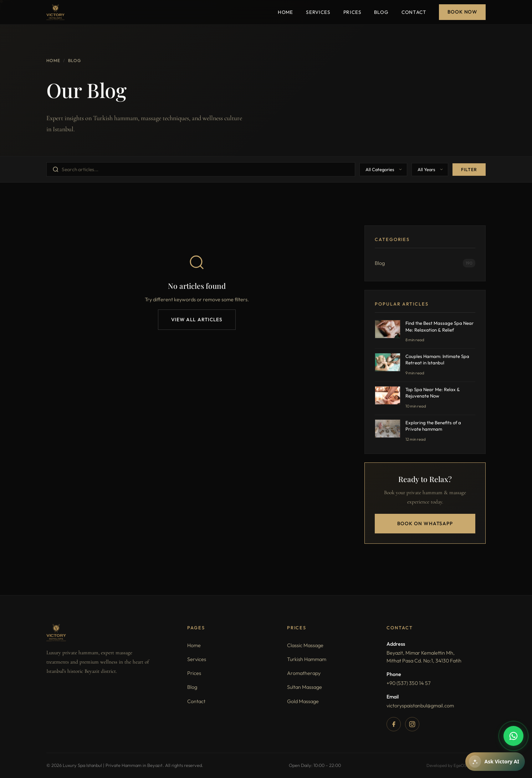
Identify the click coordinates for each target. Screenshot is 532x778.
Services (318, 12)
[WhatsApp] (513, 736)
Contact (414, 12)
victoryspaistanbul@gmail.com (420, 706)
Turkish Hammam (307, 659)
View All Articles (197, 319)
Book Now (462, 12)
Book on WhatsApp (425, 523)
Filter (469, 170)
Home (285, 12)
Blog (381, 12)
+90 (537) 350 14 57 (409, 683)
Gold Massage (303, 701)
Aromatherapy (304, 673)
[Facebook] (394, 724)
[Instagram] (412, 724)
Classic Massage (305, 645)
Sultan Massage (305, 687)
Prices (352, 12)
